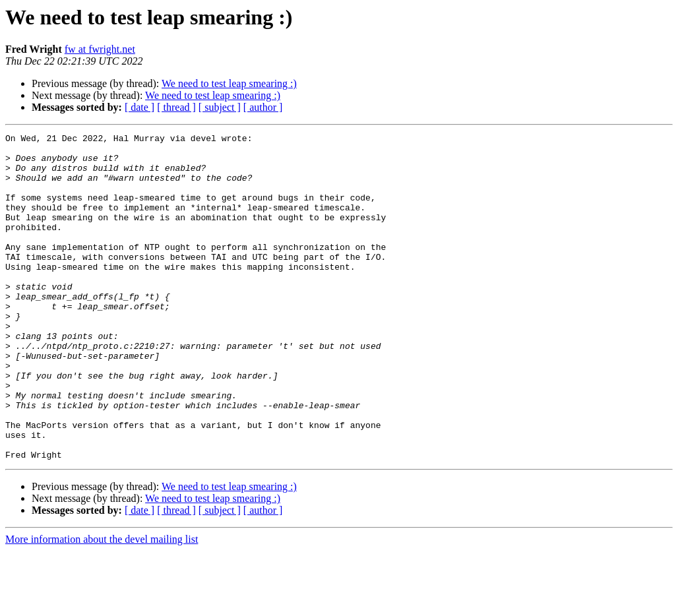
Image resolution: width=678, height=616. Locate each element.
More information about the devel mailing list (102, 604)
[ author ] (263, 107)
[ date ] (139, 107)
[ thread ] (176, 107)
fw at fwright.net (100, 49)
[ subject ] (220, 107)
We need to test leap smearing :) (229, 83)
